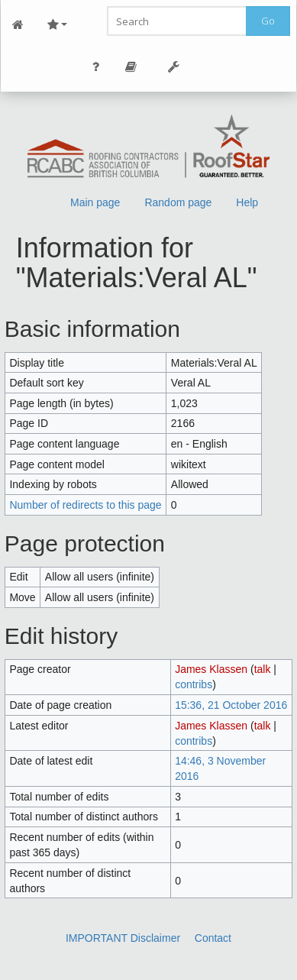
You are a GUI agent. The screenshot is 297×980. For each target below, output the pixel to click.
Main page (95, 202)
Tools (174, 67)
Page (131, 67)
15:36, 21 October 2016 (231, 705)
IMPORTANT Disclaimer (123, 938)
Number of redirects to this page (85, 505)
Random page (178, 202)
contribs (194, 684)
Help (247, 202)
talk (263, 669)
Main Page (18, 25)
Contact (213, 938)
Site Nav (57, 25)
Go (268, 21)
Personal (96, 67)
